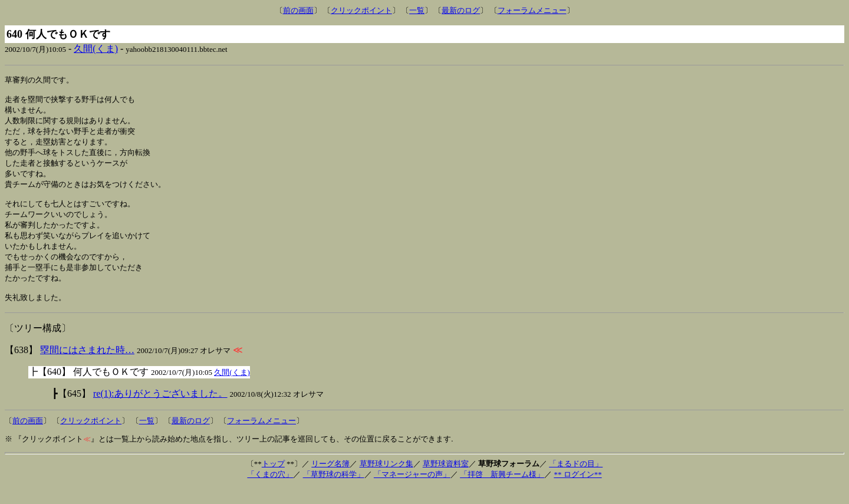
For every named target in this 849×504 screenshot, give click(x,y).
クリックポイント (361, 10)
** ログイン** (577, 491)
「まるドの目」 (576, 480)
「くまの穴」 (270, 491)
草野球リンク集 (386, 480)
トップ (273, 480)
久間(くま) (96, 49)
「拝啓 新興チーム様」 (502, 491)
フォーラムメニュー (532, 10)
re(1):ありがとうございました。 (160, 410)
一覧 (417, 10)
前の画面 (298, 10)
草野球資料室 (446, 480)
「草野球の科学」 (334, 491)
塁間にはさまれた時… (87, 366)
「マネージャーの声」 (412, 491)
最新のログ (461, 10)
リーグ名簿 (330, 480)
